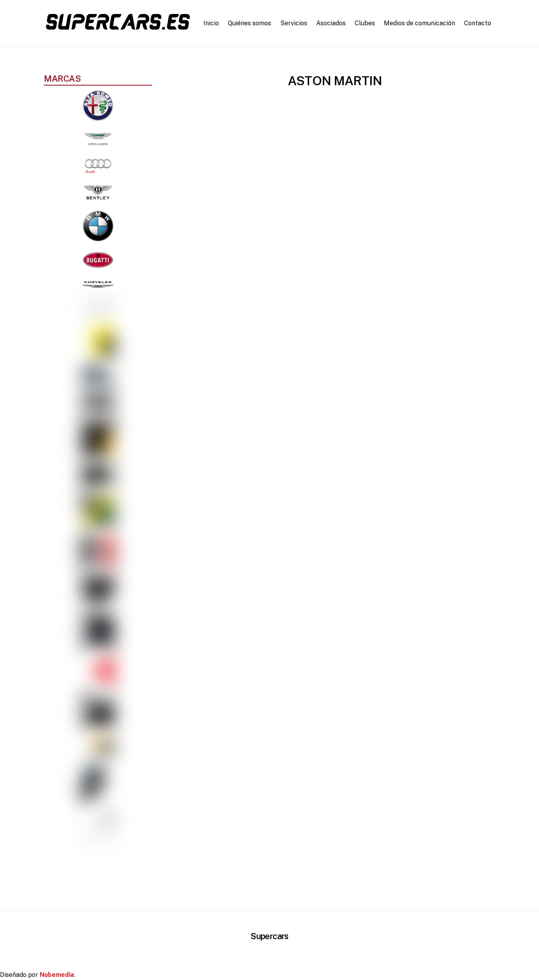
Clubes (365, 23)
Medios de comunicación (419, 23)
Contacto (478, 23)
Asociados (331, 23)
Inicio (211, 23)
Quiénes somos (249, 23)
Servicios (294, 23)
